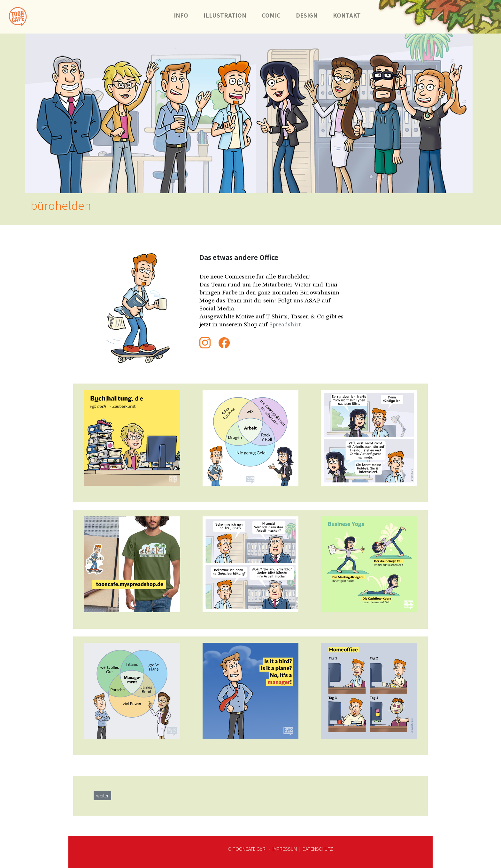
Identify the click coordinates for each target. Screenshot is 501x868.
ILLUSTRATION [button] (225, 15)
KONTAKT (351, 15)
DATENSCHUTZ (317, 849)
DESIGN (307, 15)
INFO (181, 15)
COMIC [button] (271, 15)
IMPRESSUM (285, 849)
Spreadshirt (285, 325)
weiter (102, 796)
